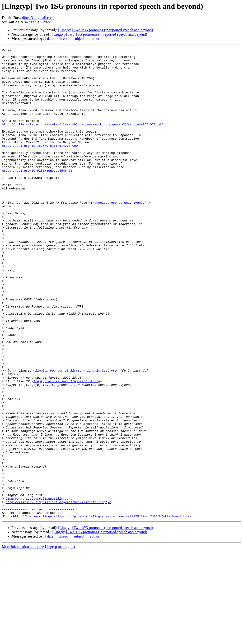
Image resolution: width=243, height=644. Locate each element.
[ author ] (95, 39)
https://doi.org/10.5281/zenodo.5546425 (37, 195)
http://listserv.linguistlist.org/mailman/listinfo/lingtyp (58, 592)
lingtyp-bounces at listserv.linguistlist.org (76, 434)
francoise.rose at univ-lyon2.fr (119, 234)
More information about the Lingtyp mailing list (38, 640)
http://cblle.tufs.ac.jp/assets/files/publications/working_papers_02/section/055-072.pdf (82, 140)
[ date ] (50, 39)
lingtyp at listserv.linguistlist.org (67, 447)
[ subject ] (79, 39)
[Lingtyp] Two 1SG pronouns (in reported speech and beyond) (105, 30)
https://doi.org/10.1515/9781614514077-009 (40, 166)
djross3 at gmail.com (38, 18)
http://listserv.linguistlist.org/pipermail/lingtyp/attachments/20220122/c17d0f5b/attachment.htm (101, 609)
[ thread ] (63, 39)
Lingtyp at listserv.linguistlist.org (39, 588)
